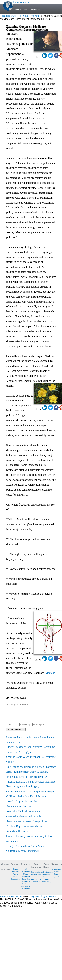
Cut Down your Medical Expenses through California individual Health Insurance (30, 797)
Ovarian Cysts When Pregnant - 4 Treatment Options (31, 763)
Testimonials (36, 878)
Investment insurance (26, 891)
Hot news (46, 880)
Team (15, 877)
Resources (36, 885)
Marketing (46, 885)
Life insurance (26, 874)
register (35, 899)
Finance (17, 10)
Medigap (50, 673)
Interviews (46, 878)
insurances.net (9, 16)
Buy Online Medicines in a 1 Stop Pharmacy (31, 770)
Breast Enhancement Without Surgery (27, 775)
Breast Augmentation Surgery (23, 790)
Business (26, 887)
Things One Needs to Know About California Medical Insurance (25, 852)
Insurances (36, 10)
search (52, 899)
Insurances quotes (57, 874)
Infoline (15, 875)
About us (15, 872)
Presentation (36, 875)
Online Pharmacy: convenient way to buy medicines (29, 842)
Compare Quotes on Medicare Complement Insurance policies (30, 743)
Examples (36, 880)
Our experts (36, 882)
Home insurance (26, 878)
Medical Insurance (30, 16)
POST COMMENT (16, 733)
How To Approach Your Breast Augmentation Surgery (23, 807)
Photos (46, 882)
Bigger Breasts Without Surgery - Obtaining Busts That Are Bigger (31, 753)
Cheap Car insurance (26, 883)
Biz (26, 10)
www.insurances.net (11, 899)
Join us (15, 880)
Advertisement (46, 875)
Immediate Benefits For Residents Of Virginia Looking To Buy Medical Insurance (31, 782)
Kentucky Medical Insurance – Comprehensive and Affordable (24, 817)
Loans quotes (57, 878)
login (44, 899)
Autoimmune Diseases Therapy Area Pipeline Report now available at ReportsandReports (27, 829)
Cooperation (15, 882)
